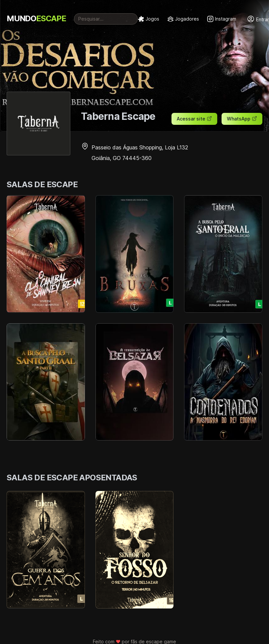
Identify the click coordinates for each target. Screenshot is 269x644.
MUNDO (36, 18)
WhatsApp (242, 119)
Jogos (148, 19)
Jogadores (183, 19)
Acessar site (194, 119)
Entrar (258, 19)
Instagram (222, 19)
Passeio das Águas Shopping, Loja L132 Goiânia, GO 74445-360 (134, 153)
